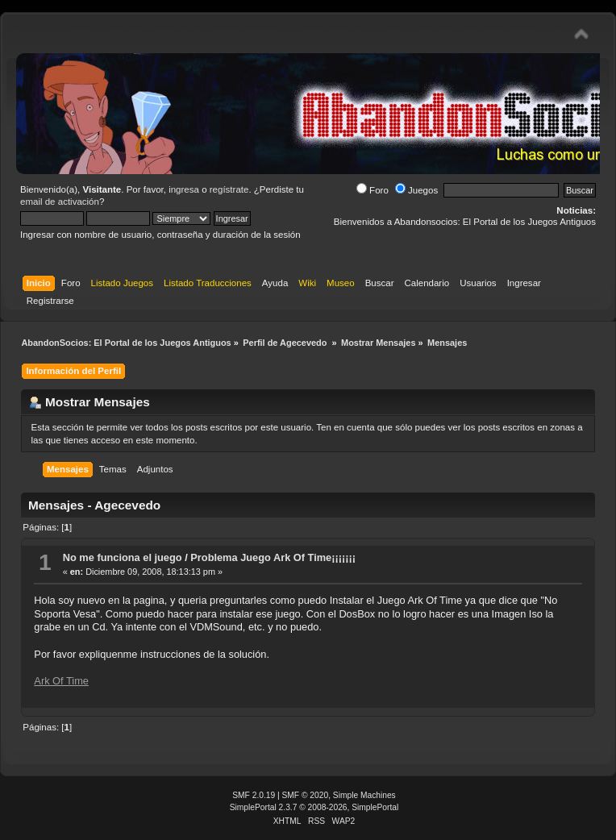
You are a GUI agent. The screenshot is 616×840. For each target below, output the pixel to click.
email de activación (60, 202)
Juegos (416, 190)
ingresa (184, 189)
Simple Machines (364, 795)
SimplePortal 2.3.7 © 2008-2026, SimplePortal (314, 807)
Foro (373, 190)
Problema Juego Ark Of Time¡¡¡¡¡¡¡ (273, 557)
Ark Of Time (61, 681)
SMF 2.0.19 (254, 795)
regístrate (229, 189)
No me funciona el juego (123, 557)
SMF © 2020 (306, 795)
